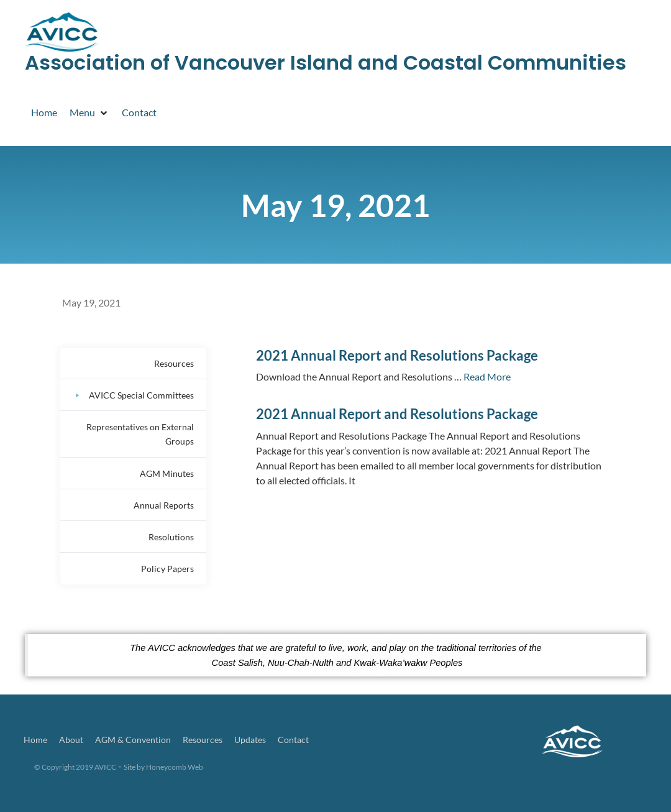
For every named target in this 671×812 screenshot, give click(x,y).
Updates (250, 740)
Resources (203, 740)
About (71, 740)
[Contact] (139, 113)
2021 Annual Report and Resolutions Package (397, 355)
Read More (487, 376)
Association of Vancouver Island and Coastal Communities (326, 62)
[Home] (44, 113)
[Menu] (89, 113)
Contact (293, 740)
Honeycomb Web (175, 767)
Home (35, 740)
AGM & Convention (133, 740)
